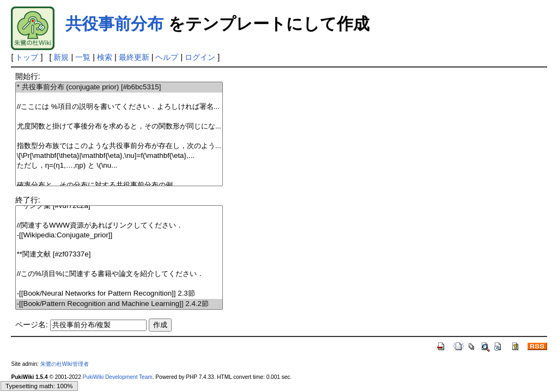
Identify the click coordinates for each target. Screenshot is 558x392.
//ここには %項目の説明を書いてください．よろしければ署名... (119, 107)
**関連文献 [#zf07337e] (119, 255)
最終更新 (134, 57)
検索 (105, 57)
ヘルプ (167, 57)
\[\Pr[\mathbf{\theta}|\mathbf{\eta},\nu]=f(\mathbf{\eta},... (119, 156)
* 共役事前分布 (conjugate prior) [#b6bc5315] (119, 87)
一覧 (83, 57)
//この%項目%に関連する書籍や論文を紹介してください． (119, 274)
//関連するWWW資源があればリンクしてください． (119, 226)
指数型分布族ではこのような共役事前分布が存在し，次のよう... (119, 146)
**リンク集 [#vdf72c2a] (119, 206)
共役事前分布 (114, 24)
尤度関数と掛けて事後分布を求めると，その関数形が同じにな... (119, 127)
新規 (61, 57)
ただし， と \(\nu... (119, 166)
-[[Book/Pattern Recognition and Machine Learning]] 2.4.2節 (119, 304)
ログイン (200, 57)
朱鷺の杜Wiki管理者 (65, 364)
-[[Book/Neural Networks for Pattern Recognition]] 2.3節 (119, 294)
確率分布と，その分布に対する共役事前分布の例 (119, 185)
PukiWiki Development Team (118, 377)
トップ (27, 57)
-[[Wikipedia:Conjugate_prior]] (119, 235)
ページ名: (32, 324)
